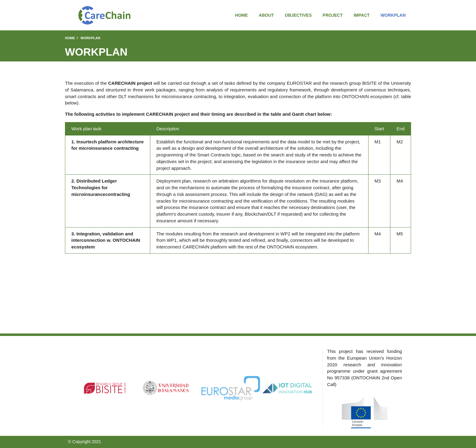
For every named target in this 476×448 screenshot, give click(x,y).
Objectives (298, 15)
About (266, 15)
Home (241, 15)
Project (333, 15)
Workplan (393, 15)
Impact (362, 15)
